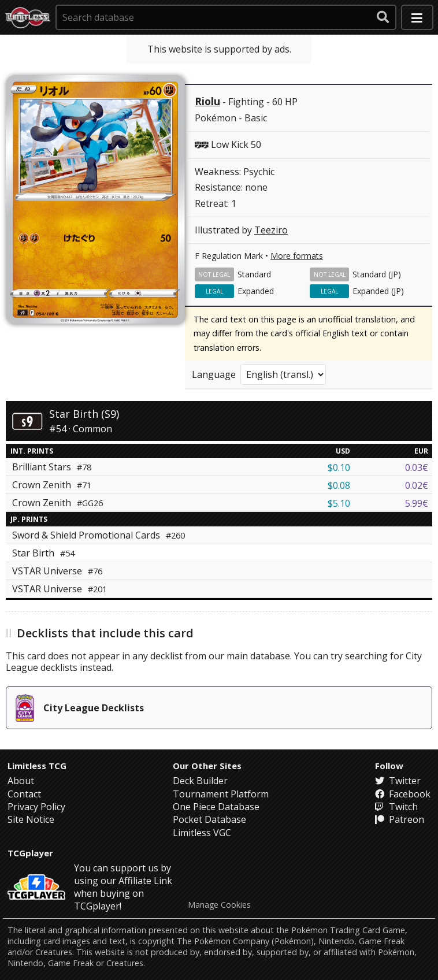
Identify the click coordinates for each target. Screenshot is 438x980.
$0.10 (339, 467)
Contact (24, 794)
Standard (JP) (377, 274)
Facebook (403, 794)
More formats (297, 256)
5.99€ (417, 503)
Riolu (207, 101)
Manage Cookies (219, 905)
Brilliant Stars (52, 467)
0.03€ (417, 467)
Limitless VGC (202, 833)
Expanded (256, 291)
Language (214, 374)
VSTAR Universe (57, 571)
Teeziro (271, 230)
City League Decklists (80, 708)
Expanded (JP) (378, 291)
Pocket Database (209, 819)
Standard (254, 274)
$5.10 (339, 503)
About (21, 781)
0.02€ (417, 485)
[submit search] (383, 17)
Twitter (398, 781)
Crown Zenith (52, 485)
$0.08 (339, 485)
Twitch (396, 807)
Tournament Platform (221, 794)
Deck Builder (200, 781)
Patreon (400, 819)
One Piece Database (216, 807)
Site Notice (31, 819)
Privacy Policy (36, 807)
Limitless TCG (37, 766)
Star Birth (43, 553)
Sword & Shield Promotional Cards (99, 535)
